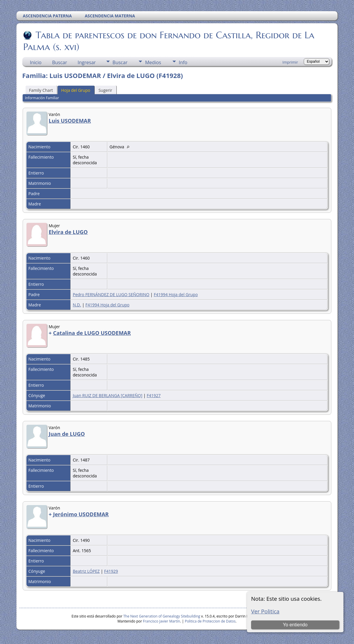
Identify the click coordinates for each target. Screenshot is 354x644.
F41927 (154, 395)
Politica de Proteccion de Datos (210, 621)
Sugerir (105, 90)
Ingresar (87, 62)
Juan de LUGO (67, 434)
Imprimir (290, 62)
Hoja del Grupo (76, 90)
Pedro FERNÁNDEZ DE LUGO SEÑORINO (111, 294)
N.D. (77, 305)
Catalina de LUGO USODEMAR (92, 333)
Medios (153, 62)
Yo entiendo (295, 625)
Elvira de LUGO (68, 232)
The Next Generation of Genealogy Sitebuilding (162, 616)
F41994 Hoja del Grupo (176, 294)
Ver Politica (265, 611)
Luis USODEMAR (70, 121)
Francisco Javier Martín (161, 621)
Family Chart (41, 90)
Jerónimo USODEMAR (81, 514)
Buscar (60, 62)
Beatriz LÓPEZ (86, 571)
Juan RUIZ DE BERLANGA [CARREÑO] (108, 395)
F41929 (111, 571)
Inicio (36, 62)
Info (183, 62)
